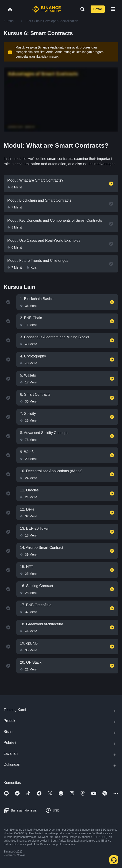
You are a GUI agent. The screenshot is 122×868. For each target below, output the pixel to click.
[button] (113, 9)
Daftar (98, 9)
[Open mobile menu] (113, 9)
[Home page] (47, 9)
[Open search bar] (81, 9)
